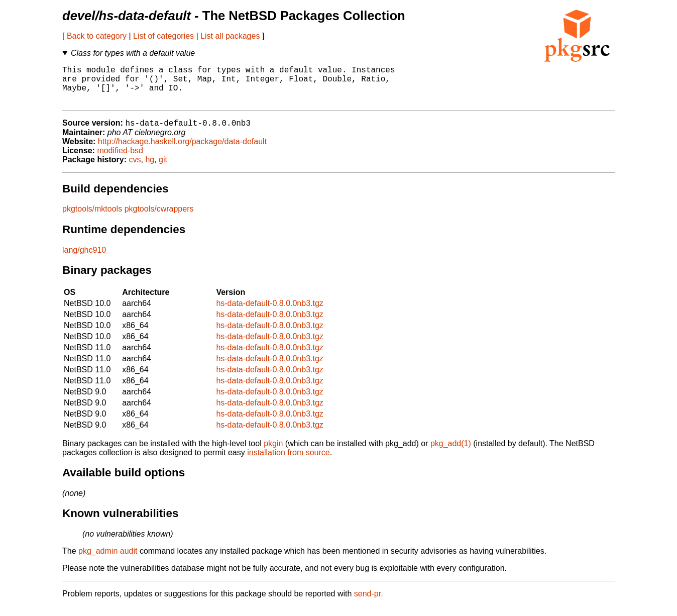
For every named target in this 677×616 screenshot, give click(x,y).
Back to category (97, 36)
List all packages (230, 36)
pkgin (273, 453)
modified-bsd (120, 160)
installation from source (289, 462)
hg (150, 169)
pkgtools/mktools (92, 218)
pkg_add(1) (451, 453)
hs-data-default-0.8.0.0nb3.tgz (269, 313)
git (163, 169)
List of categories (163, 36)
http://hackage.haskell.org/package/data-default (182, 151)
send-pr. (369, 603)
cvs (135, 169)
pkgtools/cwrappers (159, 218)
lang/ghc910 (84, 260)
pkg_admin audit (108, 560)
